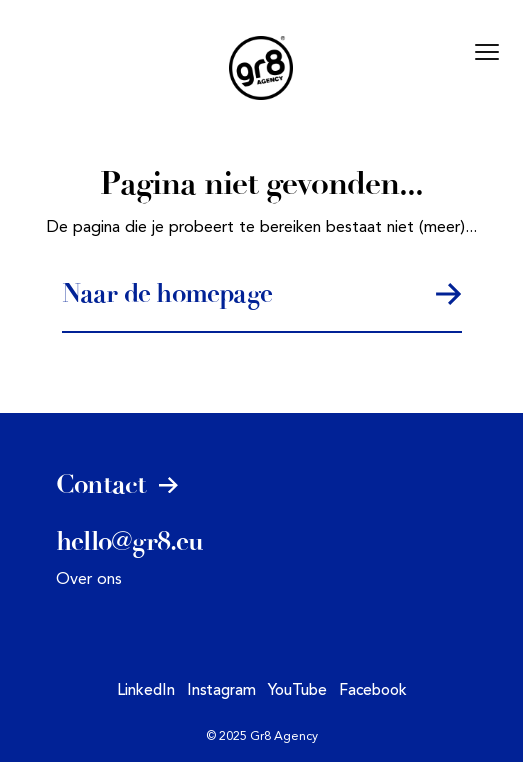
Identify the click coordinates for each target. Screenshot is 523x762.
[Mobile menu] (487, 52)
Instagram (221, 691)
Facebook (373, 691)
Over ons (89, 580)
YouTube (297, 691)
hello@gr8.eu (130, 542)
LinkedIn (146, 691)
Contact (117, 485)
